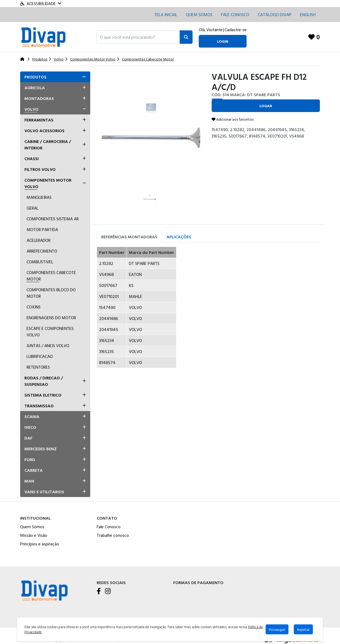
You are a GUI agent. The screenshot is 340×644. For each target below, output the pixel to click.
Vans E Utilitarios (44, 492)
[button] (138, 37)
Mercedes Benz (41, 449)
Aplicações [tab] (179, 237)
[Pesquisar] (186, 37)
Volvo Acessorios (44, 131)
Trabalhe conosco (113, 535)
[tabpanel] (208, 310)
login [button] (223, 41)
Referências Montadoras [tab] (129, 237)
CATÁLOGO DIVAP (275, 15)
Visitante (214, 30)
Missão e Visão (34, 535)
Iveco (30, 427)
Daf (28, 438)
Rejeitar (303, 629)
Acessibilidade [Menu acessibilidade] (41, 3)
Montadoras (39, 98)
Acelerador (39, 240)
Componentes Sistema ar (53, 219)
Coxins (34, 307)
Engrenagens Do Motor (51, 318)
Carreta (34, 470)
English (308, 15)
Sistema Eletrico (43, 395)
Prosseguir (277, 629)
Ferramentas (39, 120)
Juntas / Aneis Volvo (48, 346)
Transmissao (39, 406)
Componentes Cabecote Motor (51, 276)
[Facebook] (99, 591)
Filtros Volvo (40, 169)
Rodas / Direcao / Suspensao (44, 381)
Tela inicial (166, 15)
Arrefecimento (42, 251)
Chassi (32, 159)
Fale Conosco (109, 527)
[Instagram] (108, 591)
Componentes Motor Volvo (48, 183)
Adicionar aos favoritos (233, 119)
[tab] (55, 77)
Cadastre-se (236, 30)
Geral (32, 208)
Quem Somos (199, 15)
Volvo (31, 109)
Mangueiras (39, 197)
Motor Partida (42, 229)
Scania (32, 416)
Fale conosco (235, 15)
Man (29, 481)
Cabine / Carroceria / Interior (48, 145)
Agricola (35, 88)
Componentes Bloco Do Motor (51, 293)
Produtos (35, 77)
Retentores (38, 367)
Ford (30, 459)
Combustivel (40, 262)
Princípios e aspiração (40, 544)
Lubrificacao (40, 356)
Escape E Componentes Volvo (50, 332)
